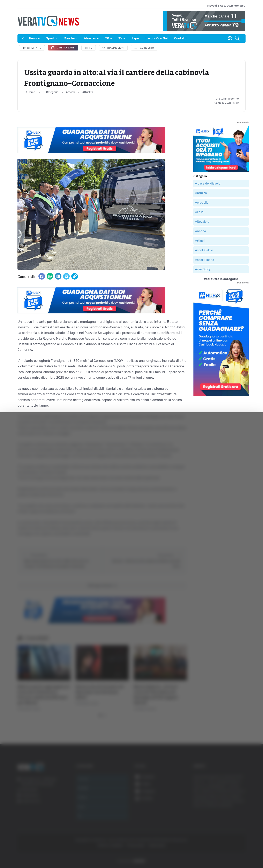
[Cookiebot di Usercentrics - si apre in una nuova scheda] (35, 853)
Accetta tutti (221, 801)
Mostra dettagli (224, 853)
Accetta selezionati (221, 815)
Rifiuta (221, 828)
